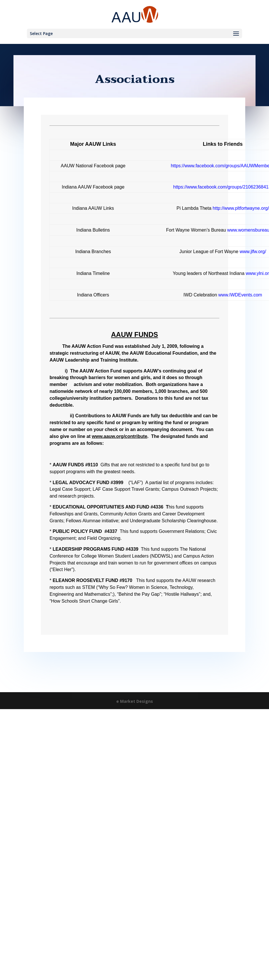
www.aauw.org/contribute (120, 436)
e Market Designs (135, 701)
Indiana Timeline (93, 273)
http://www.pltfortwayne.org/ (241, 208)
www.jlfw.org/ (253, 252)
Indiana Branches (93, 252)
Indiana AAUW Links (93, 208)
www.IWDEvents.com (240, 295)
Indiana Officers (93, 295)
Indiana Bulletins (93, 230)
